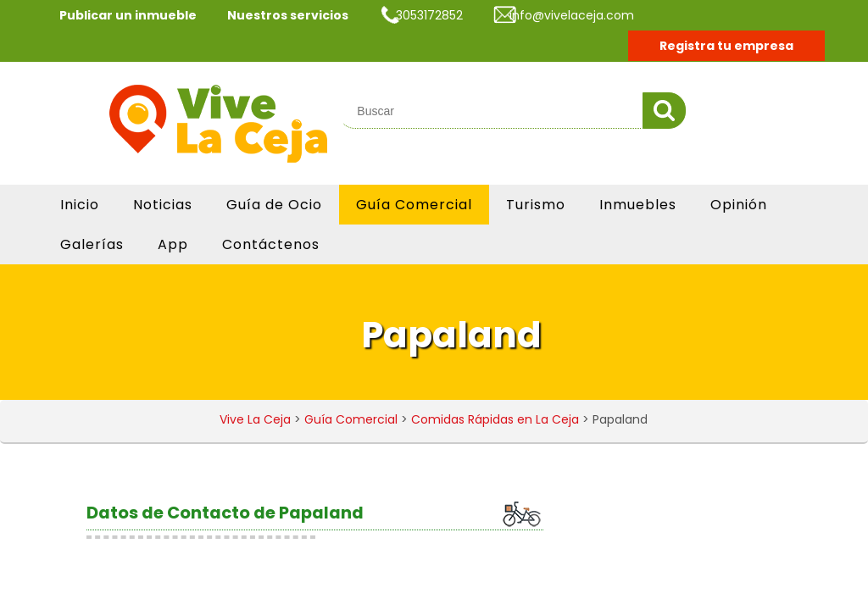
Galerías (92, 244)
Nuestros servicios (288, 15)
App (173, 244)
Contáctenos (271, 244)
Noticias (163, 205)
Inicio (80, 205)
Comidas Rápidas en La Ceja (495, 419)
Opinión (739, 205)
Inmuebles (638, 205)
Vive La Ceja (255, 419)
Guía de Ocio (274, 205)
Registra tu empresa (726, 46)
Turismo (536, 205)
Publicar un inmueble (128, 15)
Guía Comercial (414, 205)
